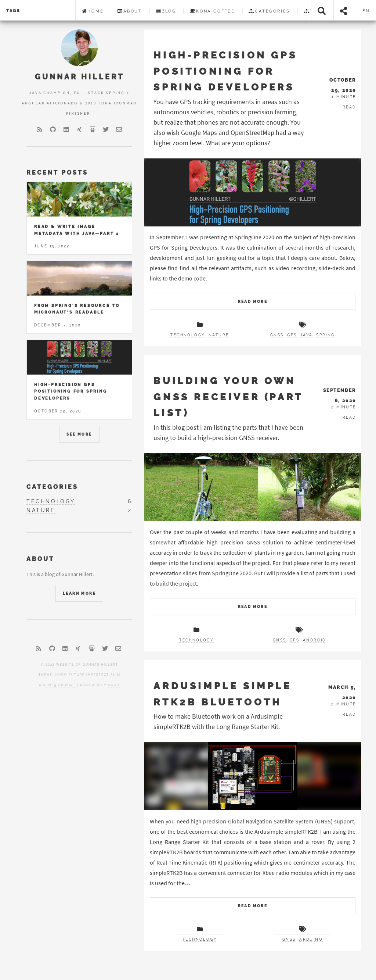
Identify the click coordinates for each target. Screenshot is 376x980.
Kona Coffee (212, 11)
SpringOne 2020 (255, 237)
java (307, 335)
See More (79, 434)
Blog (166, 11)
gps (292, 335)
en (366, 11)
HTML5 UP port (59, 685)
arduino (311, 939)
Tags (13, 11)
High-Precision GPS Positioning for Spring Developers (225, 71)
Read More (253, 302)
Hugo (114, 685)
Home (93, 11)
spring (325, 335)
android (314, 640)
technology (188, 335)
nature (219, 335)
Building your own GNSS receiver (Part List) (228, 397)
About (130, 11)
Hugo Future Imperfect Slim (88, 675)
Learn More (79, 593)
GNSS (253, 542)
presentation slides (173, 573)
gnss (277, 335)
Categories (269, 11)
